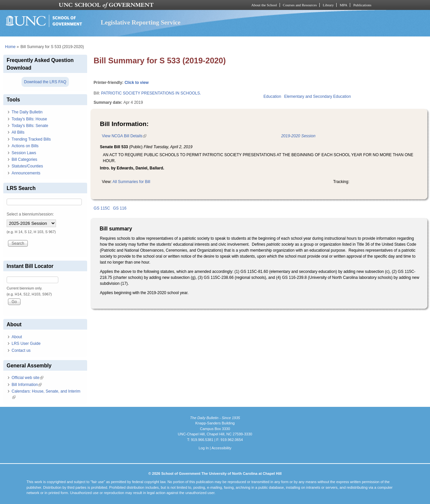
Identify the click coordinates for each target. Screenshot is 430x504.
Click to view (137, 83)
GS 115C (102, 208)
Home (10, 47)
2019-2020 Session (298, 136)
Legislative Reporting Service (141, 22)
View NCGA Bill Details (124, 136)
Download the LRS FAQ (45, 82)
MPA (343, 5)
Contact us (21, 350)
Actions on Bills (25, 146)
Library (328, 5)
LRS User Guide (26, 344)
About (17, 337)
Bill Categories (24, 159)
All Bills (18, 132)
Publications (362, 5)
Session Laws (24, 153)
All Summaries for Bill (131, 182)
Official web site (27, 378)
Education (272, 96)
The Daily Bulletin (27, 112)
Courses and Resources (300, 5)
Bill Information (27, 385)
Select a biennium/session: (30, 214)
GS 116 (120, 208)
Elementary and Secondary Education (318, 96)
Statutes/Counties (27, 166)
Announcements (26, 173)
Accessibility (221, 448)
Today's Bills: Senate (30, 126)
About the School (264, 5)
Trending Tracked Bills (31, 139)
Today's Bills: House (29, 119)
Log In (204, 448)
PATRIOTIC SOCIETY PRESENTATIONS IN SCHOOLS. (151, 93)
